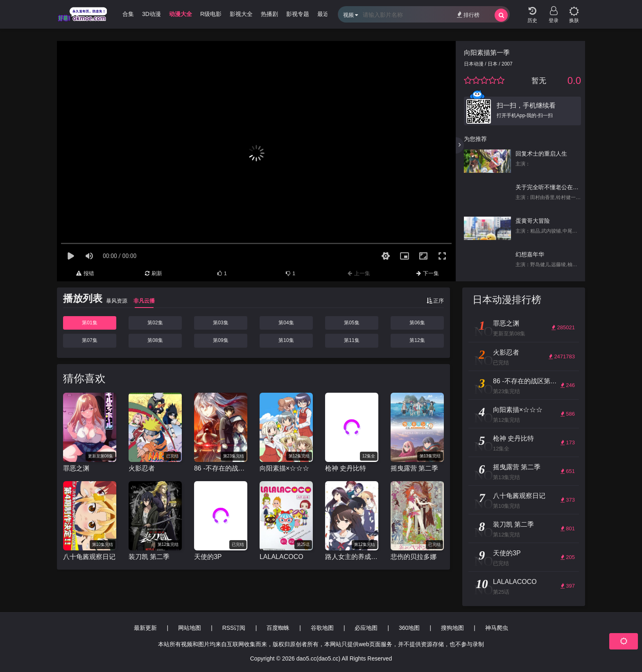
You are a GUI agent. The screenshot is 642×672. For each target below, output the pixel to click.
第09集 (220, 340)
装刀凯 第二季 (149, 557)
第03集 (220, 323)
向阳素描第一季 (487, 53)
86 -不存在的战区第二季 (221, 468)
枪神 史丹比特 (346, 468)
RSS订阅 (234, 628)
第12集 (417, 340)
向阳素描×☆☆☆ (284, 468)
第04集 (286, 323)
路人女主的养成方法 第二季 (352, 557)
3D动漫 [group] (151, 14)
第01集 (89, 323)
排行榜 (468, 15)
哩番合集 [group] (122, 14)
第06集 (417, 323)
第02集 (155, 323)
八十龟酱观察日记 (89, 557)
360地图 (409, 628)
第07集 (89, 340)
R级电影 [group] (211, 14)
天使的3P (208, 557)
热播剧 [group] (269, 14)
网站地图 (190, 628)
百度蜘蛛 (278, 628)
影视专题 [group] (298, 14)
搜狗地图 (452, 628)
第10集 (286, 340)
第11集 (352, 340)
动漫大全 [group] (181, 14)
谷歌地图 (322, 628)
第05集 (352, 323)
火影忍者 (142, 468)
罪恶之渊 (76, 468)
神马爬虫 (497, 628)
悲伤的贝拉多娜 (414, 557)
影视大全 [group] (241, 14)
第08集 (155, 340)
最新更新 (145, 628)
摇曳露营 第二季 (414, 468)
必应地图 (366, 628)
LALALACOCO (281, 557)
